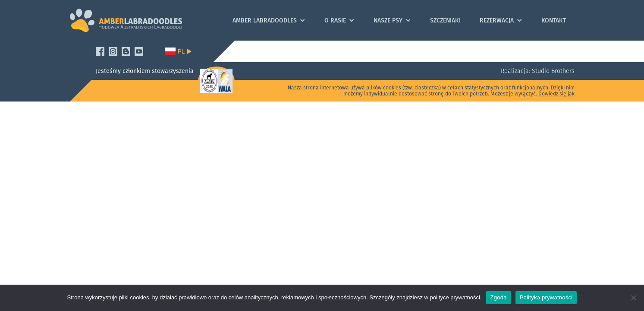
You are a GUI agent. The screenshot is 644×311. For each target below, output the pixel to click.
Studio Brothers (552, 71)
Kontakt (554, 20)
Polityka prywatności (546, 297)
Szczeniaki (445, 20)
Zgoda (499, 297)
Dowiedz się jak (556, 94)
